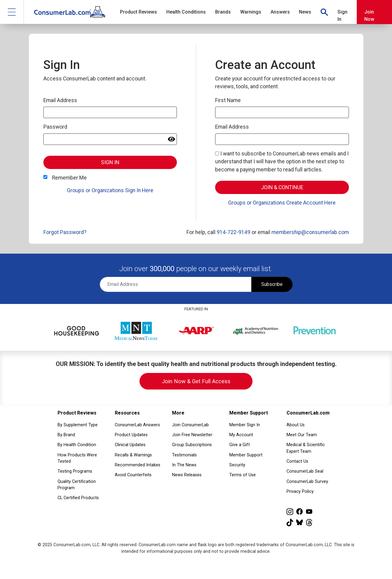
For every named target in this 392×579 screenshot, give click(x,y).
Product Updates (131, 435)
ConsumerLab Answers (137, 425)
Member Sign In (245, 425)
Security (237, 465)
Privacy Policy (300, 491)
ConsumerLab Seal (305, 471)
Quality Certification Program (77, 485)
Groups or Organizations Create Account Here (282, 203)
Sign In (342, 16)
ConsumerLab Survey (307, 482)
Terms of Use (243, 475)
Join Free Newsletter (192, 435)
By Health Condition (77, 445)
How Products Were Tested (77, 458)
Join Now (369, 16)
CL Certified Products (78, 498)
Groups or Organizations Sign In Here (110, 190)
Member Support (246, 455)
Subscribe (272, 284)
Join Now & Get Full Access (196, 381)
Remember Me (69, 178)
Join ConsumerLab (190, 425)
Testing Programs (75, 471)
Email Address (60, 100)
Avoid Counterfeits (133, 475)
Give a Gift (240, 445)
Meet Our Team (302, 435)
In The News (184, 465)
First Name (228, 100)
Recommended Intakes (138, 465)
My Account (241, 435)
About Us (296, 425)
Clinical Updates (130, 445)
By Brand (66, 435)
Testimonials (184, 455)
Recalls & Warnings (133, 455)
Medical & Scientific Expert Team (306, 448)
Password (55, 127)
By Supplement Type (78, 425)
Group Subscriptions (192, 445)
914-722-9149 (234, 232)
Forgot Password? (65, 232)
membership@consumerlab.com (310, 232)
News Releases (187, 475)
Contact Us (297, 461)
